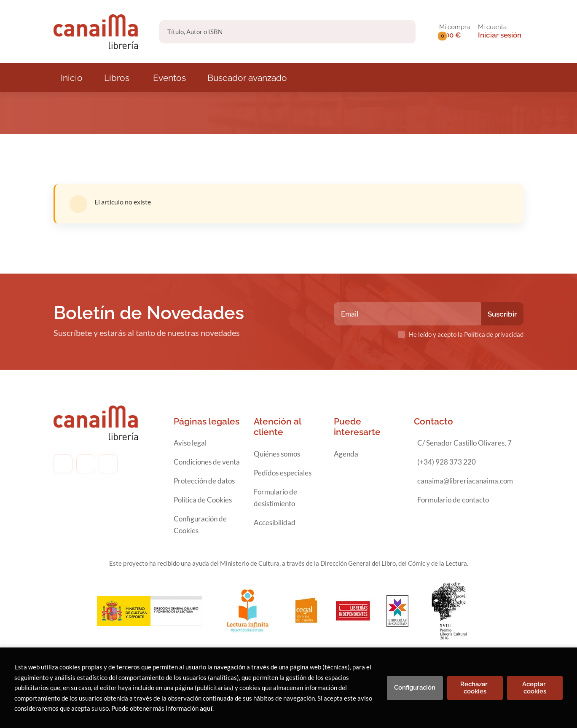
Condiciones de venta (207, 462)
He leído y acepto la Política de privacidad (466, 334)
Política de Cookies (203, 500)
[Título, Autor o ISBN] (274, 32)
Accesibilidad (275, 522)
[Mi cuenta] (500, 32)
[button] (455, 32)
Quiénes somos (277, 454)
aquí (206, 708)
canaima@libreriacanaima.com (465, 481)
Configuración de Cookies (200, 525)
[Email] (409, 314)
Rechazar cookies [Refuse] (475, 688)
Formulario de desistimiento (275, 498)
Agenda (346, 454)
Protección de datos (204, 481)
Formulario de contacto (453, 500)
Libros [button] (117, 78)
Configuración (415, 688)
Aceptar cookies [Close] (535, 688)
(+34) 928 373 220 (447, 462)
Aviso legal (190, 443)
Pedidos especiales (283, 473)
